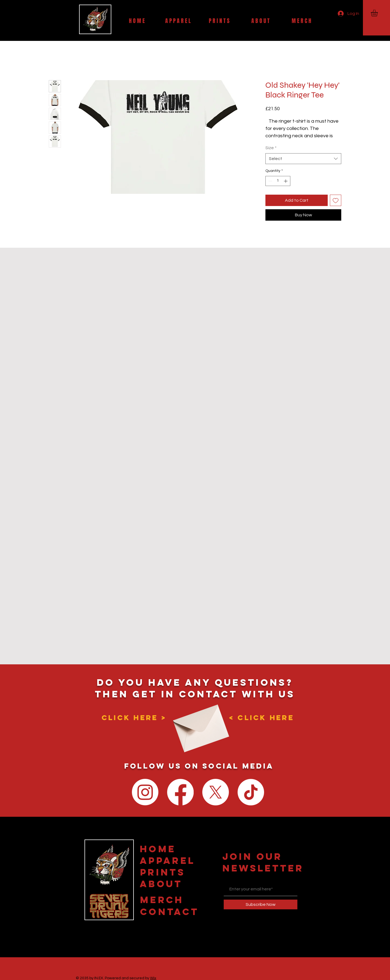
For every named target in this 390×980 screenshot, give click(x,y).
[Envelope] (199, 724)
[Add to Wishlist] (336, 200)
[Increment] (286, 181)
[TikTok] (251, 792)
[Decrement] (270, 181)
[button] (378, 13)
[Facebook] (180, 792)
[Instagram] (145, 792)
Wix (153, 978)
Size (271, 148)
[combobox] (303, 159)
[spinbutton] (278, 181)
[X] (216, 792)
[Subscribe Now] (261, 904)
